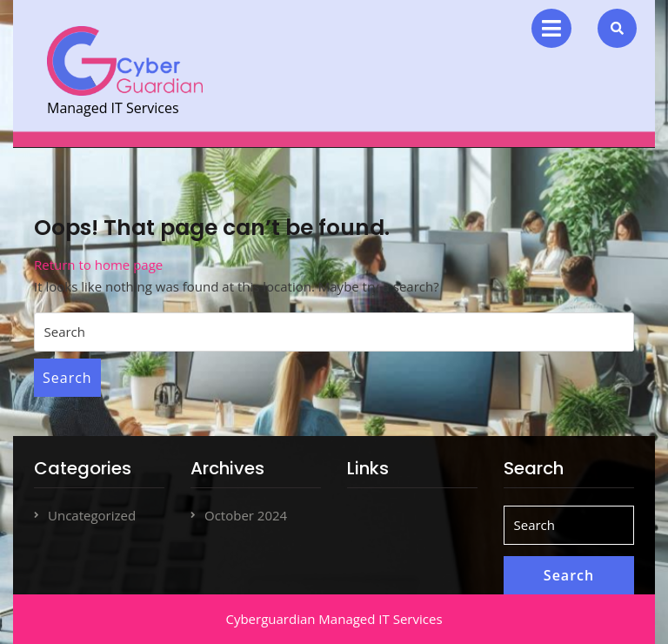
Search (67, 378)
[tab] (551, 28)
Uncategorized (92, 515)
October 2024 (246, 515)
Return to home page (98, 265)
